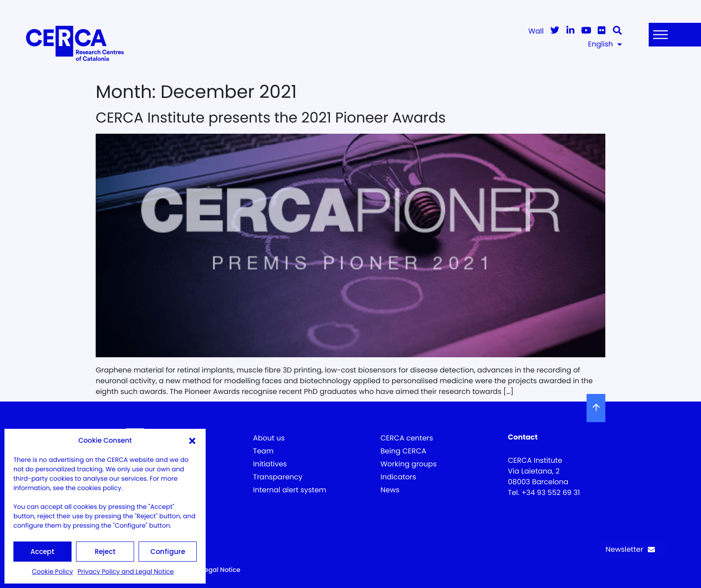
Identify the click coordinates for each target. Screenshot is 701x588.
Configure (168, 552)
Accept (42, 552)
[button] (192, 441)
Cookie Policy (52, 571)
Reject (105, 552)
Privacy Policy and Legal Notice (125, 571)
